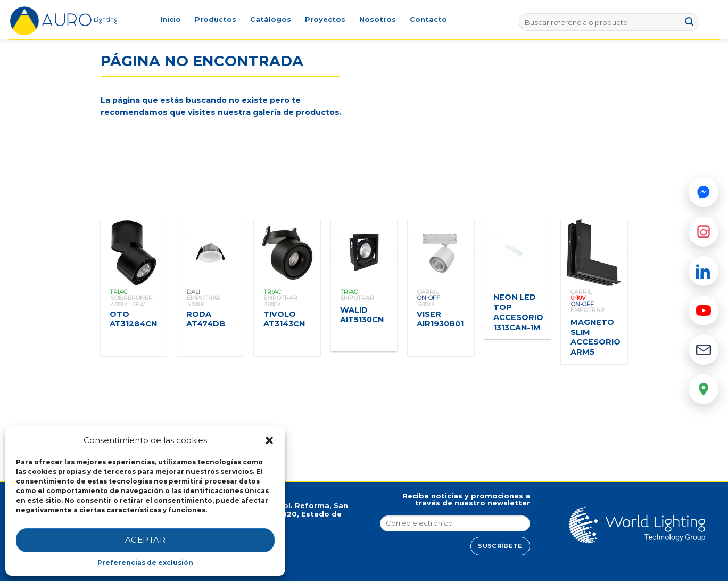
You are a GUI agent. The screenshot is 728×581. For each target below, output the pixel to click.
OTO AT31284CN (133, 319)
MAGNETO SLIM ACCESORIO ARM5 (595, 337)
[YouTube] (704, 310)
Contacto (428, 19)
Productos (216, 19)
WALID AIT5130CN (362, 315)
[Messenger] (704, 192)
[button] (269, 440)
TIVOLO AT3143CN (284, 319)
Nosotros (378, 19)
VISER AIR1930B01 (440, 319)
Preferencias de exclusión (145, 563)
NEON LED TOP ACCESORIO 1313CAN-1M (518, 312)
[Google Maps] (704, 389)
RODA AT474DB (206, 319)
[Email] (704, 350)
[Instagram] (704, 232)
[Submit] (690, 22)
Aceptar (145, 540)
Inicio (171, 19)
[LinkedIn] (704, 271)
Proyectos (325, 19)
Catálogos (271, 19)
